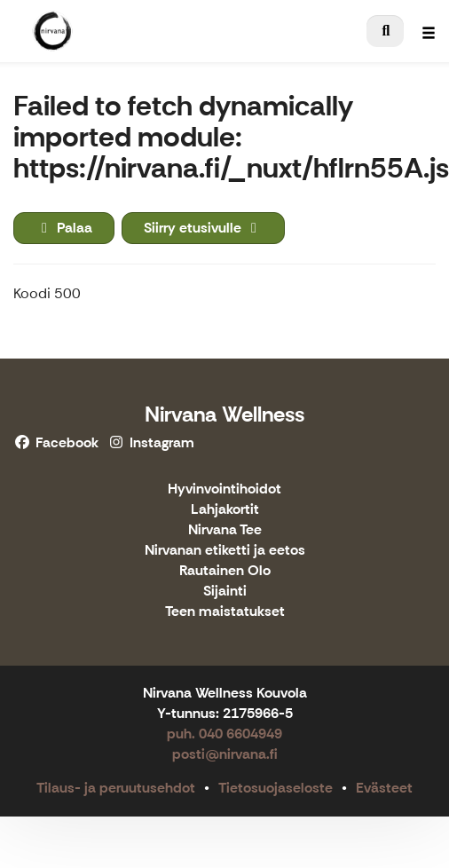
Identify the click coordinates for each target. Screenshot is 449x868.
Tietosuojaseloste (276, 788)
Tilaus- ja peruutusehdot (116, 788)
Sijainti (225, 592)
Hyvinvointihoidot (224, 489)
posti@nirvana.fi (225, 754)
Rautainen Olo (225, 571)
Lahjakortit (225, 510)
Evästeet (384, 788)
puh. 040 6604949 (224, 734)
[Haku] (385, 31)
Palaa (64, 228)
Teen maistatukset (225, 612)
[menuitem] (385, 31)
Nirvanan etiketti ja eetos (225, 551)
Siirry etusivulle (203, 228)
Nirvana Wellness (224, 414)
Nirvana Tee (225, 530)
